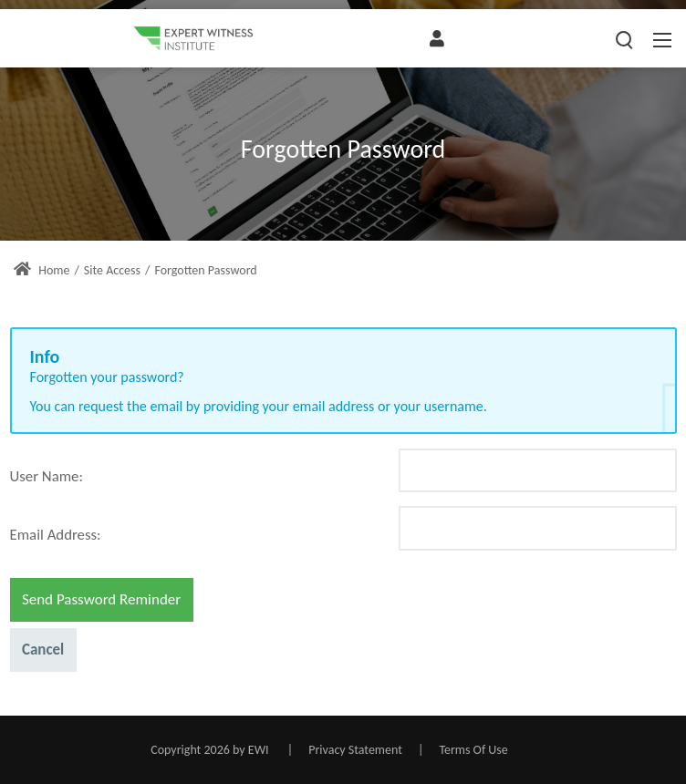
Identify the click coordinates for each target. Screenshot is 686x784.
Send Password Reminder (101, 599)
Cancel (43, 650)
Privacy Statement (355, 750)
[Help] (93, 475)
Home (42, 270)
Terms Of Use (473, 750)
